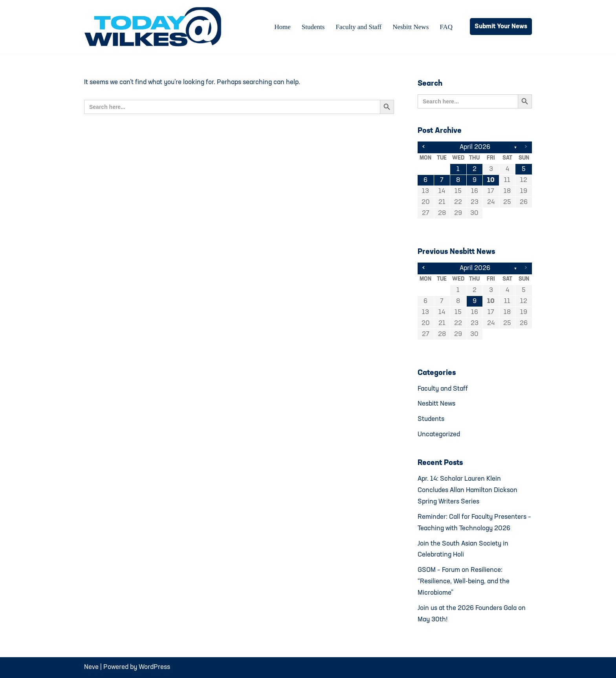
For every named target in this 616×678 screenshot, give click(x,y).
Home (282, 27)
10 (491, 180)
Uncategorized (439, 435)
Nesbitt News (411, 27)
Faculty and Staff (358, 27)
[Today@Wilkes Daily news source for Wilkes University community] (155, 27)
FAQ (446, 27)
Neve (91, 667)
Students (313, 27)
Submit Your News (501, 27)
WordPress (154, 667)
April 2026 (475, 147)
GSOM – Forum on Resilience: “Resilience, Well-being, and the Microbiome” (464, 582)
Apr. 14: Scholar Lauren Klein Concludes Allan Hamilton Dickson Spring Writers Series (467, 490)
